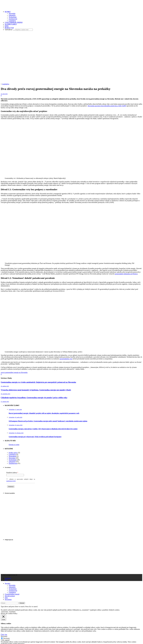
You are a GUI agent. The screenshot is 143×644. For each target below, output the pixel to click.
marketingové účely (11, 481)
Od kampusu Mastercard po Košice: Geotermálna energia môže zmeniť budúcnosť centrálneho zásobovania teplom (48, 421)
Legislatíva (12, 21)
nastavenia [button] (5, 612)
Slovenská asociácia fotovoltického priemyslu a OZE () (107, 106)
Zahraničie (12, 15)
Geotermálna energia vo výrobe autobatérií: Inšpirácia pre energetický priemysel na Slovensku (38, 382)
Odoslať (22, 603)
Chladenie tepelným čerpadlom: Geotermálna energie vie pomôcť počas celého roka (34, 398)
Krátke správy (13, 453)
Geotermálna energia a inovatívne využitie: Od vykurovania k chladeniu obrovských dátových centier (43, 429)
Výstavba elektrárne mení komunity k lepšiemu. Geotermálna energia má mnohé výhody (36, 390)
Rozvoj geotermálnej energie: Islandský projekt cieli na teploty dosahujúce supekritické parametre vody (44, 413)
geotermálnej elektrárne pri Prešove (126, 274)
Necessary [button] (4, 636)
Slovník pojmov (11, 24)
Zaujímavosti (13, 19)
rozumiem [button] (12, 612)
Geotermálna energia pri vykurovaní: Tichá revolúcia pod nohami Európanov (35, 437)
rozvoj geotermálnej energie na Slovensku (14, 372)
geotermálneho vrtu (66, 359)
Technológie (13, 17)
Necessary (6, 638)
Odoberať (11, 487)
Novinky (8, 12)
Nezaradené (13, 456)
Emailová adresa (12, 473)
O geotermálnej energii (14, 22)
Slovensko (12, 13)
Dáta (7, 26)
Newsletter (9, 28)
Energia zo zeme (14, 445)
